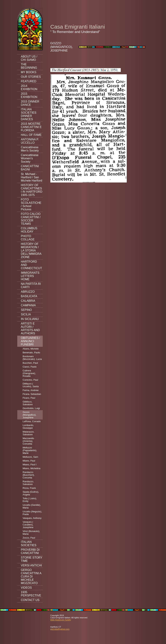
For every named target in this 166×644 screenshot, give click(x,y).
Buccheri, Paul (30, 363)
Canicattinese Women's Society (30, 158)
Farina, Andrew (31, 390)
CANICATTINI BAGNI (30, 168)
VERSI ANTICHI (31, 565)
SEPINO (26, 310)
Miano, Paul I (30, 465)
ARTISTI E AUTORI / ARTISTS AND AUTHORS (30, 328)
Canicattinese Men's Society (30, 149)
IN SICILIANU (30, 319)
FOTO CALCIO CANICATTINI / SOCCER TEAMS (31, 219)
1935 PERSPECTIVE (31, 594)
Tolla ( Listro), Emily (30, 500)
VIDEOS (26, 588)
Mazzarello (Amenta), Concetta (28, 441)
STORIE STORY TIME (32, 559)
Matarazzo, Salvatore (29, 433)
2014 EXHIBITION (29, 88)
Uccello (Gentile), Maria (32, 506)
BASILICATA (29, 296)
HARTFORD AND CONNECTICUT (31, 265)
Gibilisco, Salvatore (28, 403)
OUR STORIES (31, 77)
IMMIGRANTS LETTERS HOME (30, 276)
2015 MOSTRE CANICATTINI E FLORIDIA (31, 127)
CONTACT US (30, 600)
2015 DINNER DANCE (30, 103)
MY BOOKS (29, 72)
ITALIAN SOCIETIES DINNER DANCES (29, 114)
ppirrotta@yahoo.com (60, 629)
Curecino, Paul (30, 380)
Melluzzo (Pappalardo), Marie (30, 450)
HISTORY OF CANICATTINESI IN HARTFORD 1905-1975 (32, 190)
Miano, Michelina (32, 468)
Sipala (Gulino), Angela (31, 493)
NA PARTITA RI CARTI (31, 285)
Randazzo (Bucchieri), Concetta (29, 475)
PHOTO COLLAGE (28, 238)
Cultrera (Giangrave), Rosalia (29, 373)
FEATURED (29, 81)
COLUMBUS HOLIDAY (29, 230)
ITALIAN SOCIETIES (29, 544)
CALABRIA (28, 301)
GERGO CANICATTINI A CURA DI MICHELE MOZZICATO (31, 577)
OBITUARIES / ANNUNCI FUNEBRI (31, 341)
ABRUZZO (28, 292)
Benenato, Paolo (31, 353)
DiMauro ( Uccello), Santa (31, 385)
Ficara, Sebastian (32, 394)
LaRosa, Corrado (32, 421)
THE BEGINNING (29, 66)
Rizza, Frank (29, 488)
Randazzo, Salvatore (28, 483)
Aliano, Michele (31, 349)
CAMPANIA (28, 305)
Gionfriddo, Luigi (31, 408)
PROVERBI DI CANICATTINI (30, 551)
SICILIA (26, 314)
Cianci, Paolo (30, 367)
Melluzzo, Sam (30, 457)
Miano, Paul (29, 461)
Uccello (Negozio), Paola (32, 513)
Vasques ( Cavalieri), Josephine (28, 525)
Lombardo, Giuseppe (28, 427)
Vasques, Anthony (32, 518)
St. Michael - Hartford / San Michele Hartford (32, 177)
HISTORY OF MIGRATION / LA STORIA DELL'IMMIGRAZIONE (31, 251)
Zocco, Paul (29, 538)
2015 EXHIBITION (29, 95)
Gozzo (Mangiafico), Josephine (30, 415)
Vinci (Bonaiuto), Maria (31, 533)
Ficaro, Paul (29, 398)
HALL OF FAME (31, 135)
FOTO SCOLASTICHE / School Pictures (31, 204)
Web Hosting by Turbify (61, 620)
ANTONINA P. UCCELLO (30, 141)
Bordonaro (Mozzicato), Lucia (32, 358)
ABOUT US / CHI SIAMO (29, 58)
